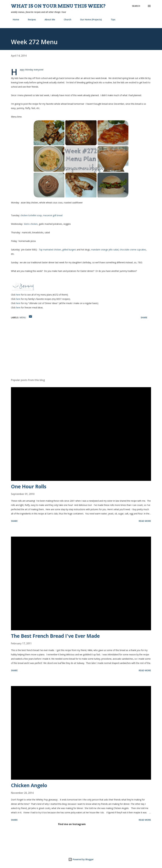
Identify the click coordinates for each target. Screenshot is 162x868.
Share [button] (144, 317)
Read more (145, 521)
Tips (111, 19)
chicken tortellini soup (31, 215)
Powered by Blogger (81, 859)
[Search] (136, 6)
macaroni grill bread (53, 215)
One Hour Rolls (29, 486)
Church (66, 19)
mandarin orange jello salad (105, 250)
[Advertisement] (81, 352)
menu (23, 317)
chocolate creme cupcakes (133, 250)
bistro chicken (31, 224)
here (18, 295)
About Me (48, 19)
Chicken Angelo (29, 785)
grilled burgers (69, 250)
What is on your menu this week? (58, 6)
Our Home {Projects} (89, 19)
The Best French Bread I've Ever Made (55, 636)
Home (14, 19)
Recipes (30, 19)
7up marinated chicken (50, 250)
